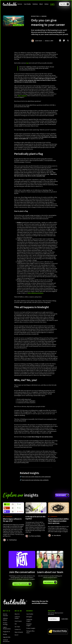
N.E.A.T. (17, 635)
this (27, 63)
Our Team (17, 627)
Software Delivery (5, 619)
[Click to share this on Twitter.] (68, 41)
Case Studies (27, 4)
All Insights (29, 617)
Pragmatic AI (6, 632)
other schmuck (22, 96)
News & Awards (19, 632)
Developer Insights (29, 625)
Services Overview (5, 615)
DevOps (5, 634)
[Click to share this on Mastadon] (64, 41)
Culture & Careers (17, 618)
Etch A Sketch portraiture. (36, 293)
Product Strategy (5, 624)
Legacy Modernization (7, 628)
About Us (17, 614)
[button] (20, 4)
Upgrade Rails (7, 637)
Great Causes (18, 621)
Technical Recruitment (6, 641)
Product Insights (31, 628)
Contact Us (18, 629)
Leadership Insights (29, 620)
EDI (16, 624)
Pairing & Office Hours (30, 632)
